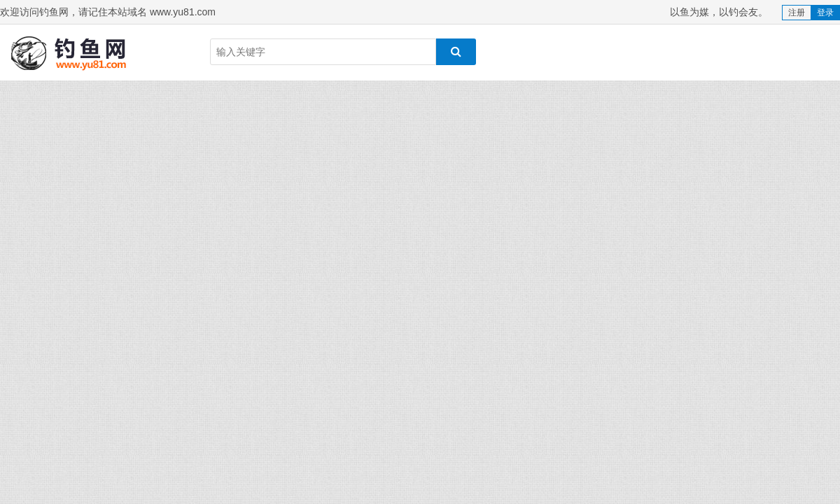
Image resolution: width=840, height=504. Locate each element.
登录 (825, 13)
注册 (797, 13)
